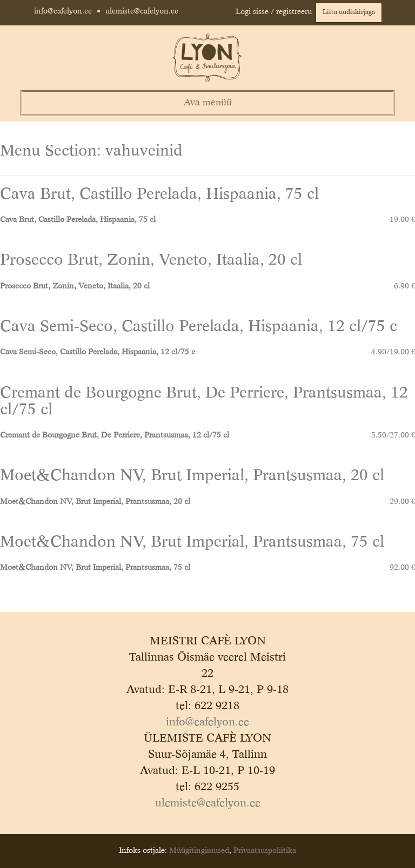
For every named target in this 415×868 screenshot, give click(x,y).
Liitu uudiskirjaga (349, 12)
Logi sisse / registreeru (274, 12)
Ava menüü (208, 103)
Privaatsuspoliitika (265, 851)
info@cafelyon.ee (63, 11)
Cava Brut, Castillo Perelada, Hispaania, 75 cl (159, 195)
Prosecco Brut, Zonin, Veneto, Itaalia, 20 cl (151, 261)
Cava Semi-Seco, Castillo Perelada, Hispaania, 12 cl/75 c (199, 327)
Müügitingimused (199, 851)
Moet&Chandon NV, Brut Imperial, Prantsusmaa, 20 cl (192, 476)
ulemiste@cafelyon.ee (142, 11)
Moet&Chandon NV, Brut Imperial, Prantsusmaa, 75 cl (192, 543)
